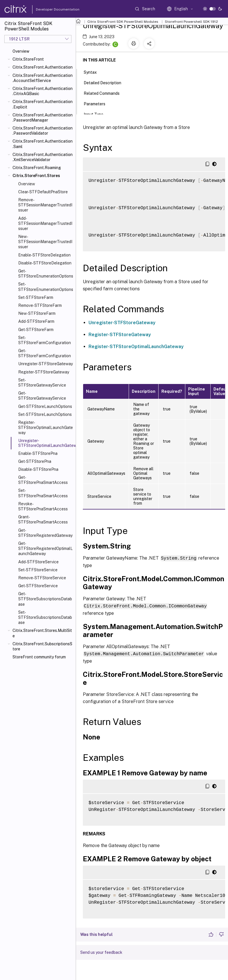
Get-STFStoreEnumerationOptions (46, 274)
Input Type (97, 114)
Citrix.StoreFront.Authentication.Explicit (43, 104)
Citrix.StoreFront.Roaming (37, 168)
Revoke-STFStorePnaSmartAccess (43, 506)
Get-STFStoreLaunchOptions (45, 406)
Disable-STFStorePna (38, 469)
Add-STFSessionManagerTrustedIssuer (45, 223)
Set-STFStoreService (38, 570)
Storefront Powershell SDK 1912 (191, 22)
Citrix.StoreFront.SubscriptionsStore (42, 646)
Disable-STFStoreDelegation (45, 263)
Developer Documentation (49, 9)
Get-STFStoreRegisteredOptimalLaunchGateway (46, 548)
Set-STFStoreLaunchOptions (45, 414)
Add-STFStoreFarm (36, 321)
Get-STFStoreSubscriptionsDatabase (45, 599)
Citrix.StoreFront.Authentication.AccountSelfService (43, 78)
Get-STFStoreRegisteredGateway (45, 533)
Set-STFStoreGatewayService (42, 383)
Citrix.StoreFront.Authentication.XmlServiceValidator (43, 157)
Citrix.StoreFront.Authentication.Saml (43, 144)
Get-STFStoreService (38, 586)
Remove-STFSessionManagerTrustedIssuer (45, 205)
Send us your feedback (101, 952)
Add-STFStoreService (38, 562)
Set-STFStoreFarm (36, 297)
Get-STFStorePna (35, 461)
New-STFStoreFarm (37, 313)
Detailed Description (106, 82)
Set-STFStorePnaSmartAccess (43, 493)
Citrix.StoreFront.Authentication (43, 67)
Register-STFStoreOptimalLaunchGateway (46, 428)
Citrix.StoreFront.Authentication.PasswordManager (43, 118)
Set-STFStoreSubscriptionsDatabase (45, 617)
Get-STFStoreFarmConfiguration (45, 353)
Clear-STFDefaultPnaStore (43, 192)
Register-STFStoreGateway (44, 372)
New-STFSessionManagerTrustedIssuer (45, 242)
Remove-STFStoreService (42, 578)
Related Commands (105, 93)
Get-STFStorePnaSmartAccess (43, 480)
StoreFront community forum (39, 657)
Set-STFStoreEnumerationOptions (46, 287)
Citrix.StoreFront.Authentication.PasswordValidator (43, 131)
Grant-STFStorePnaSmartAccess (43, 519)
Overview (21, 51)
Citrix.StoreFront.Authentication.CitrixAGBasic (43, 91)
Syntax (93, 72)
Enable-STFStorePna (38, 453)
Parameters (98, 103)
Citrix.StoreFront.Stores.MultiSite (42, 633)
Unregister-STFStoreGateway (46, 364)
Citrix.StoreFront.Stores (36, 176)
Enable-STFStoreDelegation (44, 255)
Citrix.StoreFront (28, 59)
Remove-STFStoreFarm (40, 305)
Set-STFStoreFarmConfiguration (45, 340)
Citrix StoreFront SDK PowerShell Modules (123, 22)
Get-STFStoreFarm (36, 330)
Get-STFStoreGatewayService (42, 396)
